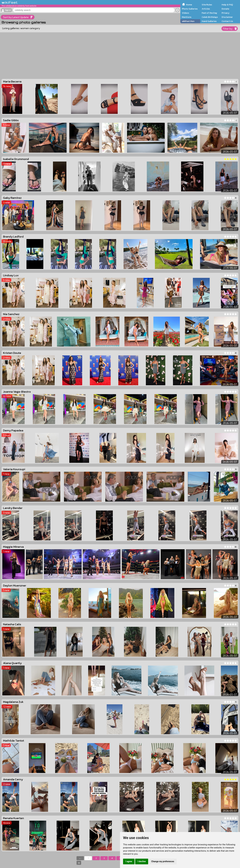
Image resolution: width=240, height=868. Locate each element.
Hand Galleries (209, 21)
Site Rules (207, 5)
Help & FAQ (227, 5)
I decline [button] (142, 861)
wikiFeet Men (188, 21)
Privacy (226, 13)
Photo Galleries (190, 9)
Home (189, 5)
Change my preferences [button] (163, 861)
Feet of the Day (209, 13)
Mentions (187, 17)
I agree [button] (129, 861)
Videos (185, 13)
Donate (225, 9)
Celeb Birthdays (210, 17)
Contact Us (227, 21)
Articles (206, 9)
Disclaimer (227, 17)
